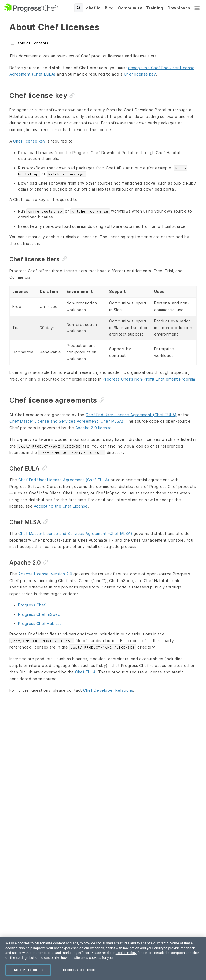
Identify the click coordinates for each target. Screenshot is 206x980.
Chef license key (140, 74)
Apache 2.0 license (94, 428)
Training (155, 8)
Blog (109, 8)
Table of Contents (30, 43)
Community (130, 8)
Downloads (179, 8)
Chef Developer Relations (108, 690)
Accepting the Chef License (61, 506)
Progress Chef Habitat (40, 623)
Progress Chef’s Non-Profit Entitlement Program (149, 379)
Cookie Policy (126, 971)
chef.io (93, 8)
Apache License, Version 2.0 (45, 574)
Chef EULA (85, 672)
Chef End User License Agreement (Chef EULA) (131, 415)
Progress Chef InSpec (39, 614)
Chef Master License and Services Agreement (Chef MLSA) (66, 421)
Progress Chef (32, 605)
